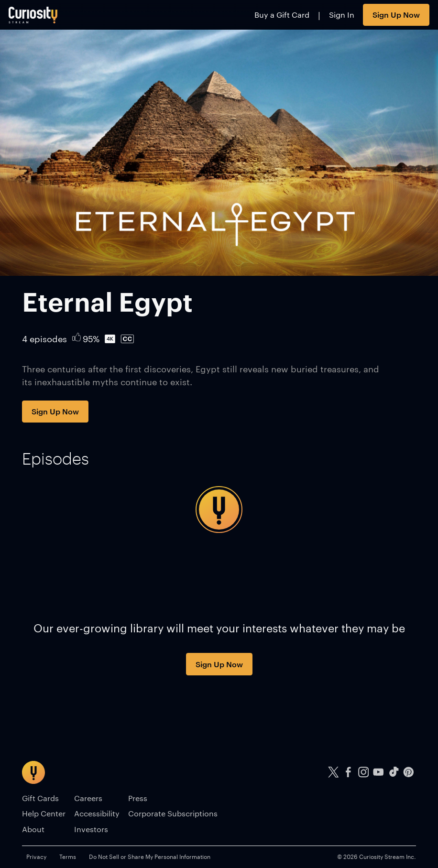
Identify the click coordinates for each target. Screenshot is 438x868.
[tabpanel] (219, 510)
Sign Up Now (396, 14)
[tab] (55, 458)
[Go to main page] (33, 15)
